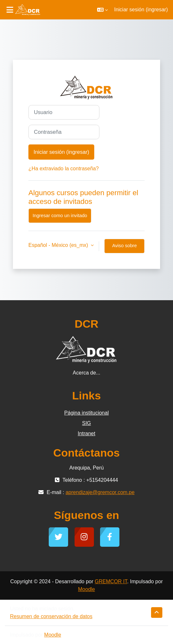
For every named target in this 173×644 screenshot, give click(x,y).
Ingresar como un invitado (60, 216)
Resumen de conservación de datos (51, 616)
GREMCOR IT (111, 581)
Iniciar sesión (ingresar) (141, 10)
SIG (86, 423)
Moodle (86, 589)
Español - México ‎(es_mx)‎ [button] (59, 245)
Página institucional (86, 413)
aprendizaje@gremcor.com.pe (100, 492)
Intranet (86, 433)
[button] (102, 10)
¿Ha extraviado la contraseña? (64, 169)
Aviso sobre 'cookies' (124, 248)
